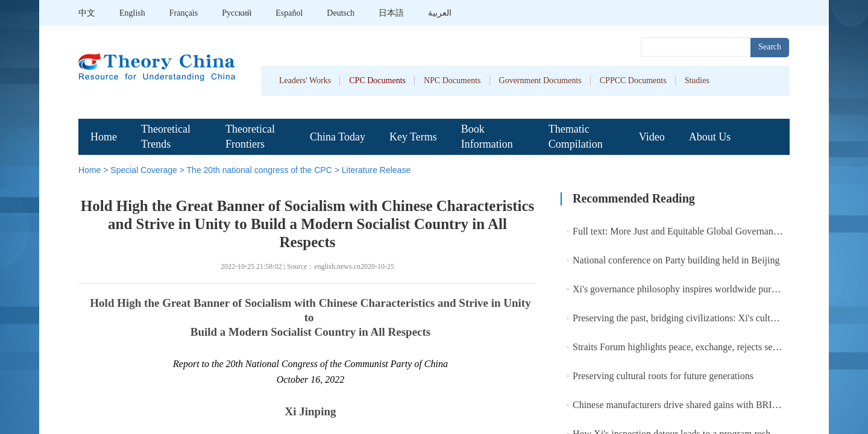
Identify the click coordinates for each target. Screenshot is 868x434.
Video (652, 137)
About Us (710, 137)
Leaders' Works (305, 80)
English (132, 13)
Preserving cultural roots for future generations (663, 376)
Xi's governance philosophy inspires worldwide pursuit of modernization (713, 289)
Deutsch (341, 13)
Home (104, 137)
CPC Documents (377, 80)
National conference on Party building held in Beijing (676, 260)
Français (184, 13)
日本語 (391, 13)
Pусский (237, 13)
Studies (697, 80)
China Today (338, 137)
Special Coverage (144, 170)
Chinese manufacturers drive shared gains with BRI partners (689, 405)
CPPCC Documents (633, 80)
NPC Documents (452, 80)
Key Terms (413, 137)
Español (289, 13)
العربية (440, 13)
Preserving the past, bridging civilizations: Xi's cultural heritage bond (706, 318)
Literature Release (376, 170)
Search (770, 47)
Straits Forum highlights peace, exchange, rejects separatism (689, 347)
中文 (87, 13)
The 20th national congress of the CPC (259, 170)
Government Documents (540, 80)
